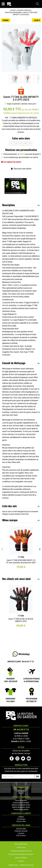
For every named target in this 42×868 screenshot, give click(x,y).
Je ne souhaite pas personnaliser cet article (21, 157)
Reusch (21, 793)
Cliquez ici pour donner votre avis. (16, 514)
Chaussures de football (21, 803)
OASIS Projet (13, 865)
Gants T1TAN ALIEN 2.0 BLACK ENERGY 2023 (21, 620)
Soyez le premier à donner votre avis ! (20, 104)
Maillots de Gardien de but (21, 805)
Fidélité (21, 817)
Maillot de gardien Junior (21, 807)
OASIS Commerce (27, 865)
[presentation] (2, 549)
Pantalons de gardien (21, 809)
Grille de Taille (21, 829)
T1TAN (21, 557)
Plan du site (21, 847)
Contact (21, 861)
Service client (21, 821)
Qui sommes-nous (21, 844)
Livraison (21, 833)
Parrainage (21, 819)
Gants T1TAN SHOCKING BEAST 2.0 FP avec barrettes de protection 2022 (21, 561)
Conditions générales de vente (21, 851)
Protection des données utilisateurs (21, 854)
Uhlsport (21, 791)
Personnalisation (10, 154)
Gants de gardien (21, 800)
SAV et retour (21, 835)
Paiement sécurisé (21, 831)
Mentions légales (21, 858)
